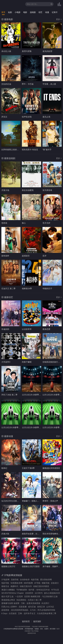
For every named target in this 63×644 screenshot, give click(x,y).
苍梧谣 (4, 223)
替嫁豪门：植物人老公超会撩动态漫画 (38, 501)
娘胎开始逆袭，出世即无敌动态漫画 (37, 534)
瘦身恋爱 (46, 329)
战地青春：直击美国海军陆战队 (15, 610)
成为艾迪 (32, 607)
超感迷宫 (26, 256)
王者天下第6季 (28, 468)
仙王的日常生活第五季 (11, 501)
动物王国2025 (26, 586)
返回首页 (26, 621)
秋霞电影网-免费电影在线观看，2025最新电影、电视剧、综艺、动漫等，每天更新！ (31, 629)
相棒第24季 (27, 289)
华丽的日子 (47, 289)
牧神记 (4, 468)
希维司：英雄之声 (50, 501)
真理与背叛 (27, 51)
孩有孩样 (5, 256)
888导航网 (28, 583)
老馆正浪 (41, 607)
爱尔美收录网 (46, 580)
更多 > (59, 19)
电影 (25, 12)
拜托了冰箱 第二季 (9, 395)
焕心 (24, 223)
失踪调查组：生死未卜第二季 (29, 600)
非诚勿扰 (5, 329)
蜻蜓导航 (46, 583)
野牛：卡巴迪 (28, 84)
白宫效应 (13, 613)
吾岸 (44, 256)
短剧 (10, 12)
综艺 (40, 12)
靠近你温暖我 (28, 190)
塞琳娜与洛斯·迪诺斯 (10, 603)
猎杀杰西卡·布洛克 (30, 150)
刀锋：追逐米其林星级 (30, 603)
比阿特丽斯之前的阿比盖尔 (13, 150)
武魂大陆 (5, 534)
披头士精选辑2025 (52, 593)
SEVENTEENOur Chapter (13, 593)
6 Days (4, 613)
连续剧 (33, 12)
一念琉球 (19, 596)
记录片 (55, 12)
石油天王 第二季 (8, 289)
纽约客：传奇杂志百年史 (39, 590)
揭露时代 (14, 586)
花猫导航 (15, 580)
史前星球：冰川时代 (34, 593)
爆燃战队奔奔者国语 (51, 468)
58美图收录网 (16, 583)
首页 (3, 12)
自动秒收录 (25, 580)
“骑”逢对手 (47, 150)
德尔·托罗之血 (7, 596)
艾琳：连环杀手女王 (27, 613)
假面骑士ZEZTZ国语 (31, 566)
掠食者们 (55, 583)
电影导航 (35, 580)
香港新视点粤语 (8, 600)
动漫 (47, 12)
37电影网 (5, 580)
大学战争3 (6, 362)
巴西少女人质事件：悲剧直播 (14, 607)
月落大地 (5, 190)
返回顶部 (37, 621)
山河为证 (50, 607)
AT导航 (37, 583)
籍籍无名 (5, 586)
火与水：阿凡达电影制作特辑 (43, 610)
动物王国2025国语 (41, 586)
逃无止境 (46, 117)
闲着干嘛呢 (27, 362)
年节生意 (55, 590)
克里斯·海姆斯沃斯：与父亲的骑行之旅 (41, 596)
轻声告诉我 (27, 117)
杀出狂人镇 (6, 51)
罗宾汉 (4, 117)
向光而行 (45, 603)
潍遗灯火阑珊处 (8, 590)
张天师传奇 (47, 190)
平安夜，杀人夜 (49, 84)
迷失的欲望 (47, 51)
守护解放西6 (22, 590)
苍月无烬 (46, 223)
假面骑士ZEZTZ (8, 566)
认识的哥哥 (27, 329)
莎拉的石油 (6, 84)
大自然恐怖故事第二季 (47, 613)
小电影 (18, 12)
